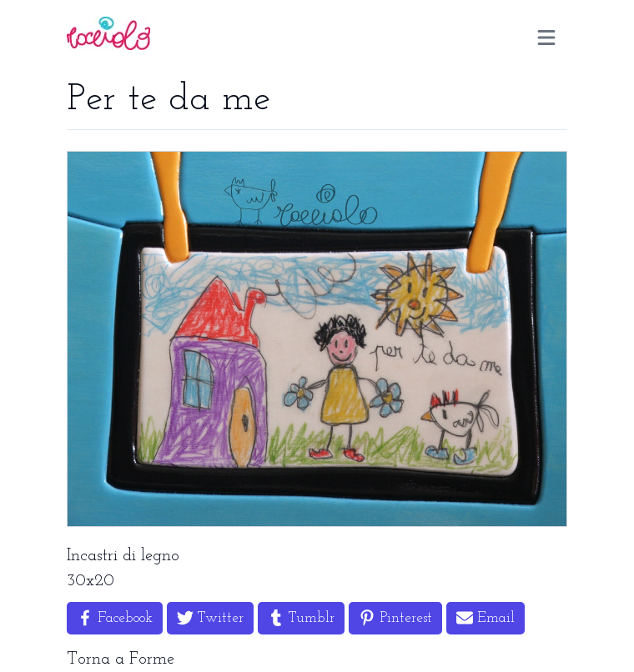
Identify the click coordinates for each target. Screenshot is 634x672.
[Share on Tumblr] (301, 618)
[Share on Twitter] (210, 618)
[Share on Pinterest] (395, 618)
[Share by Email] (486, 618)
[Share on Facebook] (115, 618)
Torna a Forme (121, 659)
